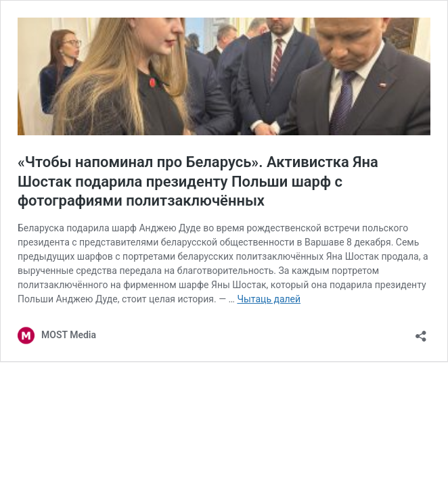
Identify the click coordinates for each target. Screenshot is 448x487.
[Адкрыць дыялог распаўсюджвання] (421, 332)
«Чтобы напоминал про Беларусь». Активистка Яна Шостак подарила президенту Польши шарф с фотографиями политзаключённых (198, 181)
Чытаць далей (269, 299)
